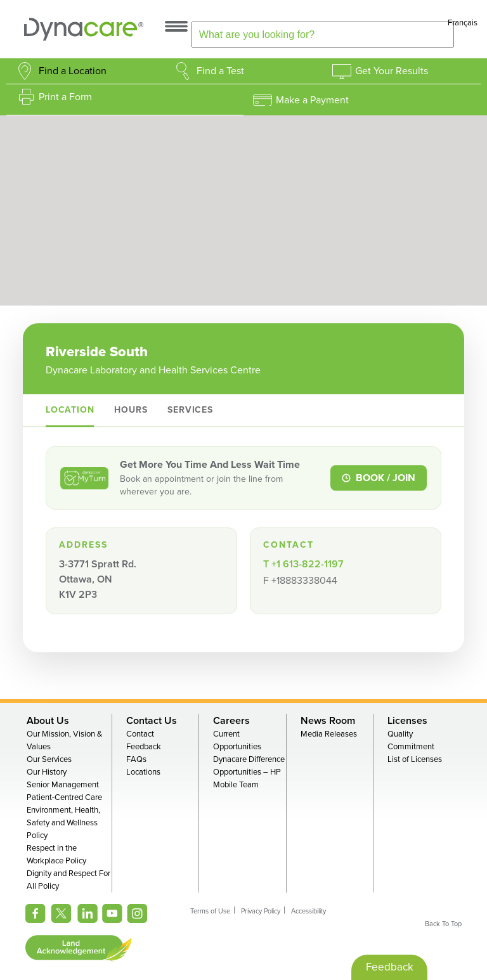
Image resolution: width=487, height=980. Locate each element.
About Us (48, 721)
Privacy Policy (261, 911)
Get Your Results (392, 71)
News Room (328, 721)
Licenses (407, 721)
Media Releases (329, 734)
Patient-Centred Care (64, 797)
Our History (47, 772)
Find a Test (220, 71)
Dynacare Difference (249, 759)
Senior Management (63, 785)
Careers (231, 721)
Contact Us (152, 721)
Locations (143, 772)
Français (463, 23)
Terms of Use (210, 911)
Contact (140, 734)
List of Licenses (415, 759)
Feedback (144, 747)
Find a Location (73, 71)
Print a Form (65, 97)
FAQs (136, 759)
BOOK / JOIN (379, 478)
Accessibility (308, 911)
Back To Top (443, 924)
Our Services (49, 759)
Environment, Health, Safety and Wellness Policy (63, 823)
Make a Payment (312, 100)
